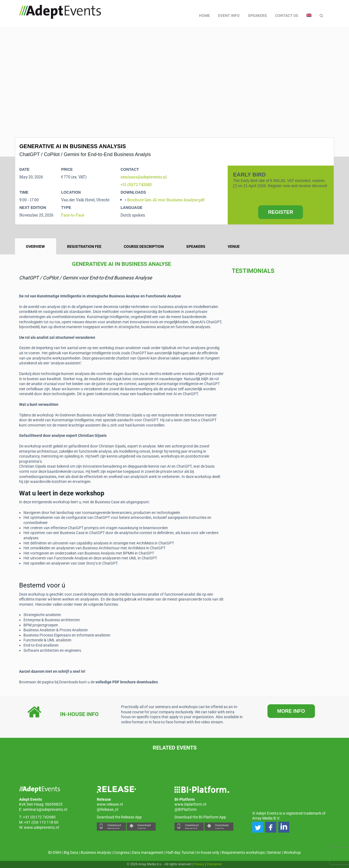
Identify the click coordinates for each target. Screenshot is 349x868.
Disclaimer (215, 864)
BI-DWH (55, 852)
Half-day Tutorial (180, 852)
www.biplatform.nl (190, 804)
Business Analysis (96, 852)
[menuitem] (309, 16)
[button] (258, 827)
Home (204, 16)
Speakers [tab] (196, 246)
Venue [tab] (234, 246)
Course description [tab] (144, 246)
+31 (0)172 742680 (136, 185)
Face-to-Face (73, 215)
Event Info (229, 16)
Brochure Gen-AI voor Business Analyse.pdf (166, 200)
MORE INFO (291, 711)
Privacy (199, 864)
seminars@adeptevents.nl (144, 177)
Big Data (71, 852)
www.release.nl (110, 804)
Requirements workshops (243, 852)
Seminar (274, 852)
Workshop (292, 852)
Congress (121, 852)
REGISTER (281, 212)
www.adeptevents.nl (41, 827)
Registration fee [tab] (84, 246)
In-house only (208, 852)
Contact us (287, 16)
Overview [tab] (35, 246)
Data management (148, 852)
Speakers (257, 16)
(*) (235, 186)
